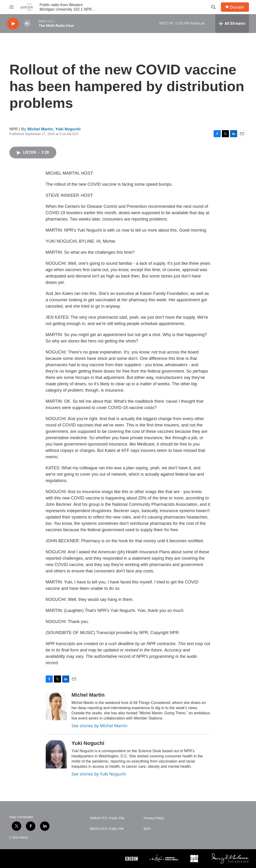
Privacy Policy (154, 818)
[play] (13, 24)
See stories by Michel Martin (100, 726)
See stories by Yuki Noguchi (99, 774)
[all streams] (232, 24)
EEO (147, 829)
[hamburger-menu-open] (12, 7)
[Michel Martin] (56, 706)
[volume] (27, 24)
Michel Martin (40, 129)
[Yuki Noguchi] (56, 754)
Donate (237, 7)
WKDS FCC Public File (107, 829)
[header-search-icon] (213, 7)
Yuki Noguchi (68, 129)
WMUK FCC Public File (107, 818)
